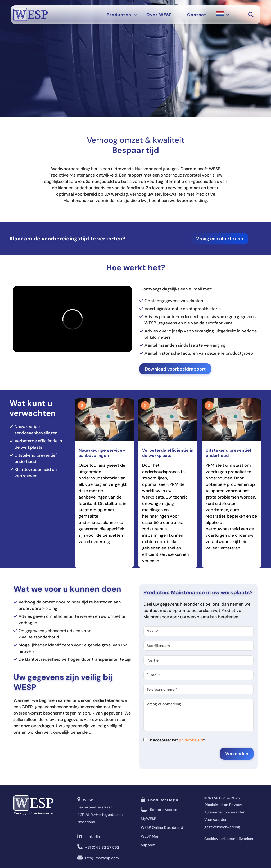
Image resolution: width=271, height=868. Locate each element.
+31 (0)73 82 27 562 (102, 847)
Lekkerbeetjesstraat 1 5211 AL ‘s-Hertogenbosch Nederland (100, 814)
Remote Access (164, 810)
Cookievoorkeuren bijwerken (229, 839)
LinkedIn (93, 837)
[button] (251, 15)
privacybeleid (191, 740)
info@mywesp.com (102, 858)
